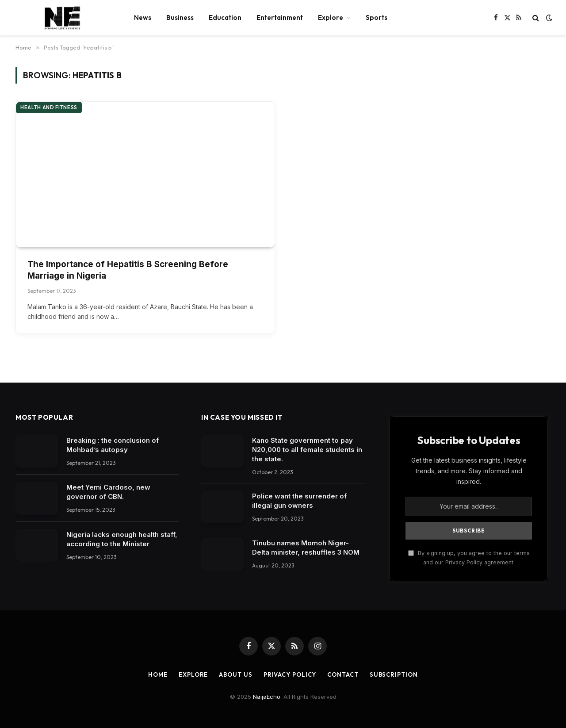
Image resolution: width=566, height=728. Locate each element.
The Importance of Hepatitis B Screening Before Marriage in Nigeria (128, 270)
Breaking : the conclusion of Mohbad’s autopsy (113, 445)
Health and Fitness (49, 107)
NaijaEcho (267, 697)
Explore (331, 17)
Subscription (394, 674)
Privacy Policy (290, 674)
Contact (343, 674)
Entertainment (280, 17)
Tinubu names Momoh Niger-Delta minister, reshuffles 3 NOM (306, 548)
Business (180, 17)
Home (158, 674)
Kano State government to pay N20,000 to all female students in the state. (307, 450)
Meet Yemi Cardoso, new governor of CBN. (108, 492)
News (143, 17)
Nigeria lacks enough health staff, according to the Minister (122, 539)
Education (225, 17)
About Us (235, 674)
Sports (377, 17)
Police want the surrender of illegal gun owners (299, 501)
